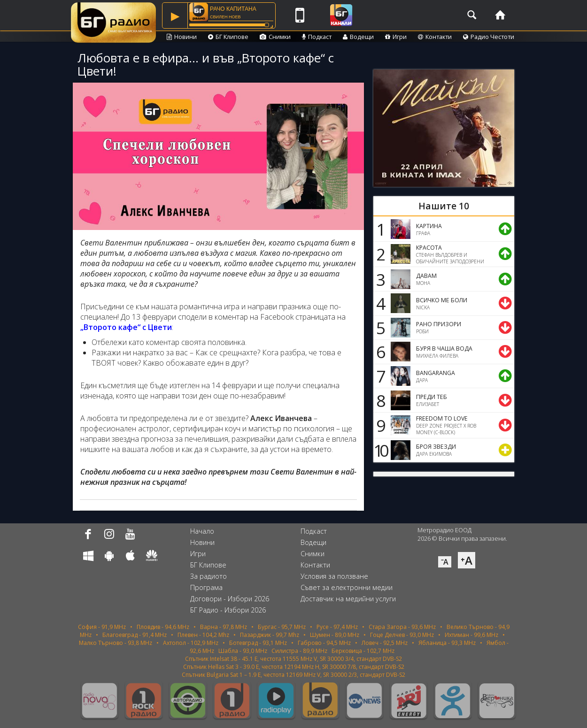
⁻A (445, 562)
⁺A (467, 560)
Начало (202, 531)
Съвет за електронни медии (347, 587)
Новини (182, 37)
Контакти (435, 37)
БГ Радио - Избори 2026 (228, 610)
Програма (206, 587)
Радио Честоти (489, 37)
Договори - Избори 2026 (230, 599)
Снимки (275, 37)
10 (379, 450)
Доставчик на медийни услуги (348, 599)
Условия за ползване (334, 576)
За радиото (209, 576)
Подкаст (317, 37)
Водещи (358, 37)
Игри (396, 37)
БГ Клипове (228, 37)
